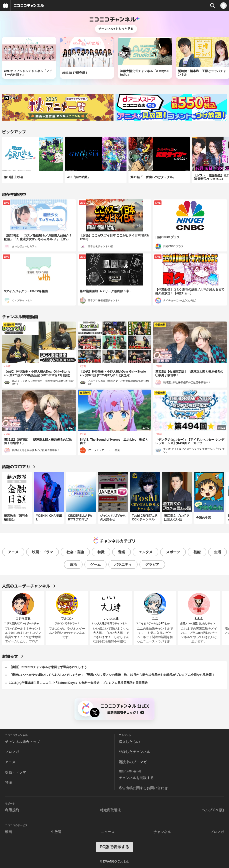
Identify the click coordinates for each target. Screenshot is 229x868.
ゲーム (95, 564)
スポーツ (173, 552)
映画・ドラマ (42, 552)
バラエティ (123, 564)
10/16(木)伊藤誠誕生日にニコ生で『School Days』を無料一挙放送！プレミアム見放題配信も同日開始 (78, 683)
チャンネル (162, 832)
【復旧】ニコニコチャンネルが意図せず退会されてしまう (48, 667)
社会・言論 (75, 552)
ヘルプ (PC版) (213, 810)
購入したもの (129, 742)
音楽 (121, 552)
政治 (73, 564)
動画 (8, 832)
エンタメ (145, 552)
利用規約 (12, 810)
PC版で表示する (114, 847)
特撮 (101, 552)
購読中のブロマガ (133, 762)
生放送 (56, 832)
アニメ (13, 552)
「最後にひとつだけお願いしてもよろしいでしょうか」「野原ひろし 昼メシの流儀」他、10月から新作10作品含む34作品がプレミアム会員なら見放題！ (112, 675)
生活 (217, 552)
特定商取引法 (110, 810)
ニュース (107, 832)
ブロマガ (12, 752)
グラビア (152, 564)
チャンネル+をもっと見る (116, 29)
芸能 (197, 552)
